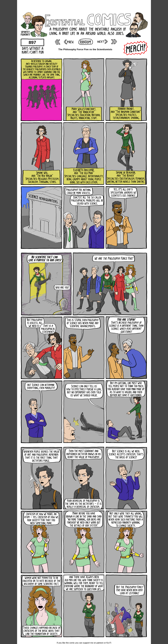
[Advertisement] (84, 6)
